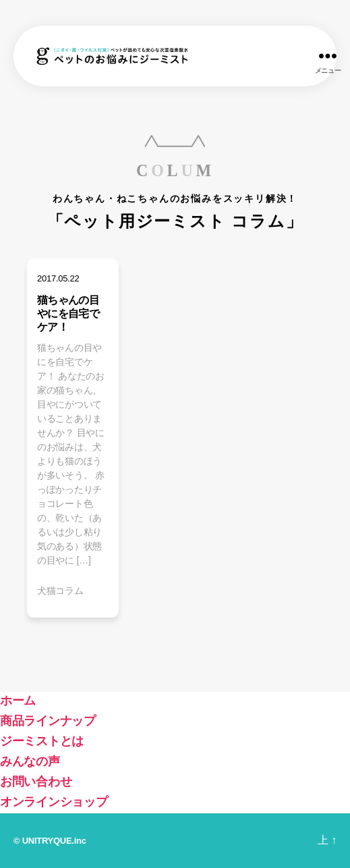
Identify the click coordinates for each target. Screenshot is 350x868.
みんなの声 (30, 761)
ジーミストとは (42, 741)
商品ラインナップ (48, 721)
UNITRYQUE (47, 841)
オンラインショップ (54, 802)
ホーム (18, 701)
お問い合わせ (36, 782)
